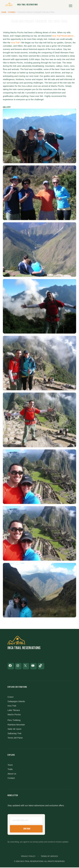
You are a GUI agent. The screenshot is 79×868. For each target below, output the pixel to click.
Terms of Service (49, 857)
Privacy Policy (28, 857)
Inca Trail (15, 43)
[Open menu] (71, 5)
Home (4, 12)
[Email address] (26, 821)
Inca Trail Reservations (27, 5)
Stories (12, 12)
